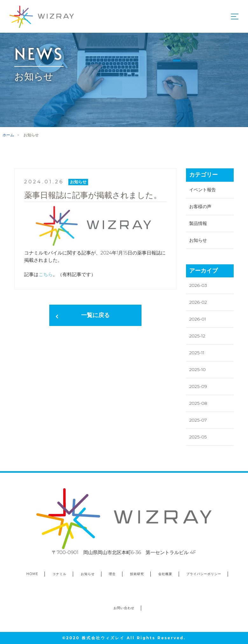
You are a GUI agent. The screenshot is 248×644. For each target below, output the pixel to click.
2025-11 (197, 353)
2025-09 (198, 386)
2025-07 (198, 420)
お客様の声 (200, 207)
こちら (46, 274)
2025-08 (198, 403)
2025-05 (198, 437)
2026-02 (198, 302)
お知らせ (198, 240)
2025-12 (197, 336)
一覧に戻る (95, 315)
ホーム (8, 135)
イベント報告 (203, 190)
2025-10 (197, 369)
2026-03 (198, 285)
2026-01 (198, 319)
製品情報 (198, 223)
